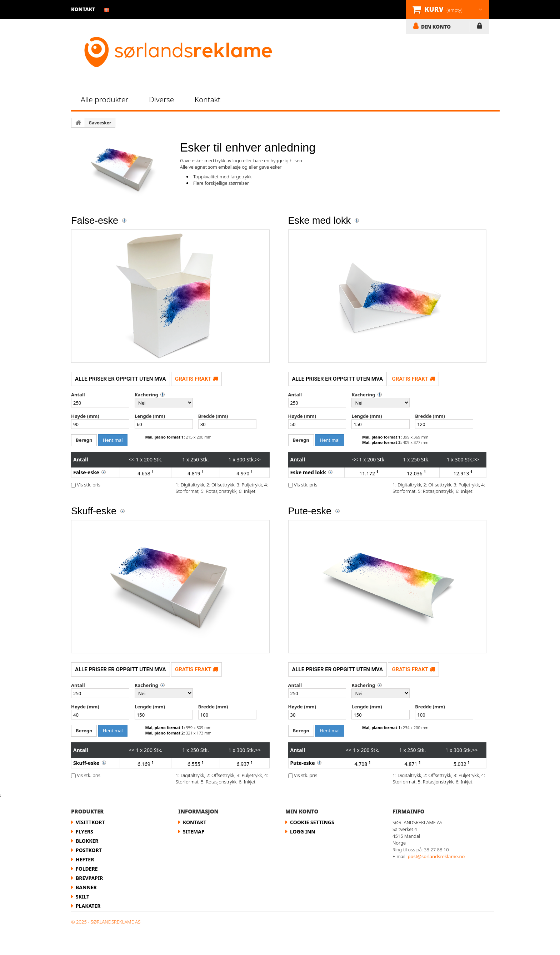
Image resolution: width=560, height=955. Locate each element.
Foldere (87, 869)
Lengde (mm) (150, 416)
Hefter (85, 859)
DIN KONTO (436, 26)
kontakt (83, 9)
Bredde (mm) (213, 416)
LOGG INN (479, 27)
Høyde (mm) (85, 416)
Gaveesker (100, 123)
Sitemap (194, 832)
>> (258, 459)
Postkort (89, 850)
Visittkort (90, 822)
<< (132, 459)
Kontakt (207, 99)
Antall (78, 395)
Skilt (82, 897)
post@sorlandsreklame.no (436, 856)
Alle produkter (105, 99)
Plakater (88, 906)
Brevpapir (89, 878)
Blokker (87, 841)
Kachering (146, 395)
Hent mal (113, 440)
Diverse (161, 99)
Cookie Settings (312, 822)
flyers (84, 832)
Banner (86, 887)
